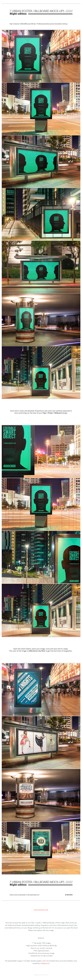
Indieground (45, 963)
